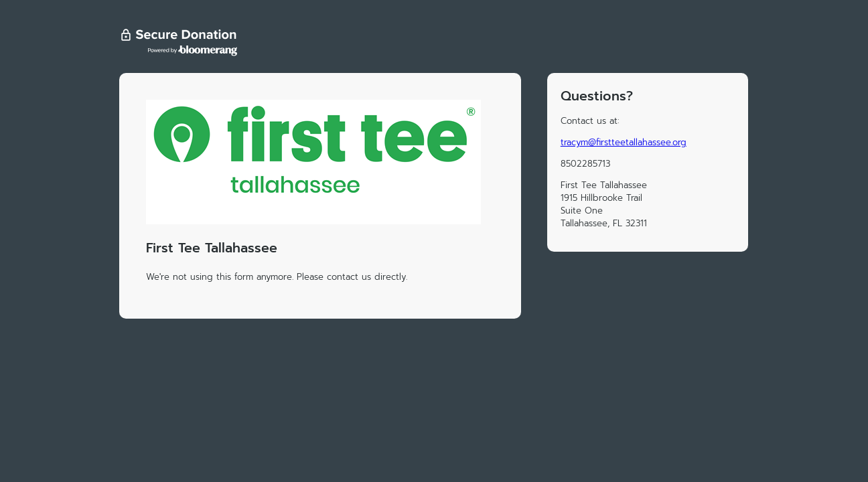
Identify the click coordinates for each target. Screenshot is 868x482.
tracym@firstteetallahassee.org (624, 142)
